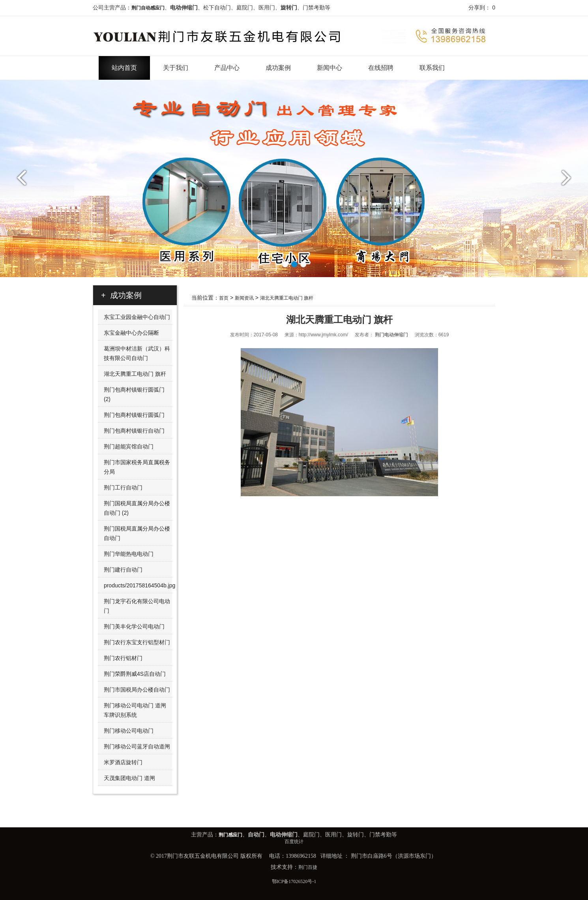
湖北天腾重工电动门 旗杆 (287, 298)
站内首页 (124, 68)
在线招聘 (381, 68)
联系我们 (432, 68)
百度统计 (294, 842)
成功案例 (278, 68)
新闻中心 (330, 68)
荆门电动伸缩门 (391, 335)
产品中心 (227, 68)
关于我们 (176, 68)
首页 (224, 298)
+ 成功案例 (121, 295)
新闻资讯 (244, 298)
